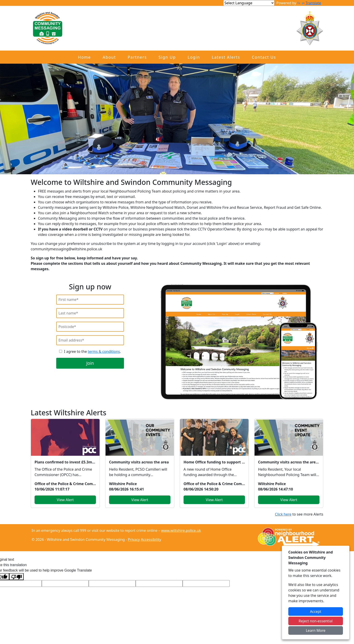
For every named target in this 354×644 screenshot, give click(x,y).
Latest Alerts (226, 57)
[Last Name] (90, 313)
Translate (309, 3)
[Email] (90, 340)
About (109, 57)
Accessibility (151, 539)
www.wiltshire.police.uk (181, 530)
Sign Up (167, 57)
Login (194, 57)
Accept (316, 611)
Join (90, 363)
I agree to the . (92, 351)
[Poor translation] (16, 577)
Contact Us (264, 57)
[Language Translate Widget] (249, 3)
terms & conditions (104, 351)
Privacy (134, 539)
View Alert (65, 500)
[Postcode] (90, 327)
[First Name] (90, 300)
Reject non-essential (316, 621)
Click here (283, 514)
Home (84, 57)
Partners (137, 57)
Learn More (316, 630)
